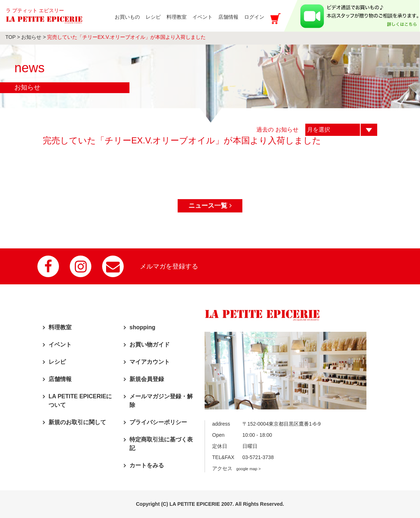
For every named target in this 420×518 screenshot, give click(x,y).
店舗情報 (60, 379)
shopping (142, 327)
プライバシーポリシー (158, 422)
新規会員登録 (147, 379)
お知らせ (31, 37)
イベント (60, 345)
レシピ (57, 362)
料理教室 (60, 327)
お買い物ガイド (150, 345)
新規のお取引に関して (77, 422)
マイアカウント (150, 362)
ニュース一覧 (210, 206)
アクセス (236, 468)
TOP (10, 37)
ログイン (254, 21)
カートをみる (147, 465)
